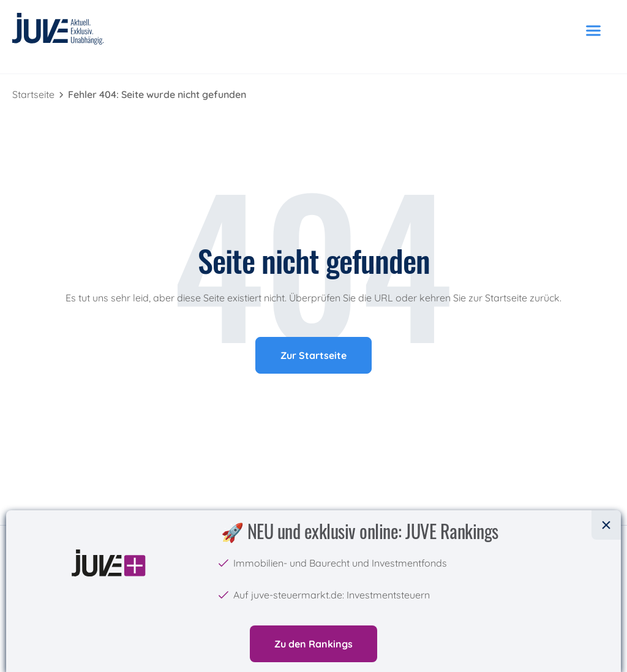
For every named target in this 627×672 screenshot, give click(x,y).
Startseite (35, 94)
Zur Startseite (313, 355)
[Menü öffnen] (593, 31)
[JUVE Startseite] (58, 31)
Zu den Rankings (313, 644)
